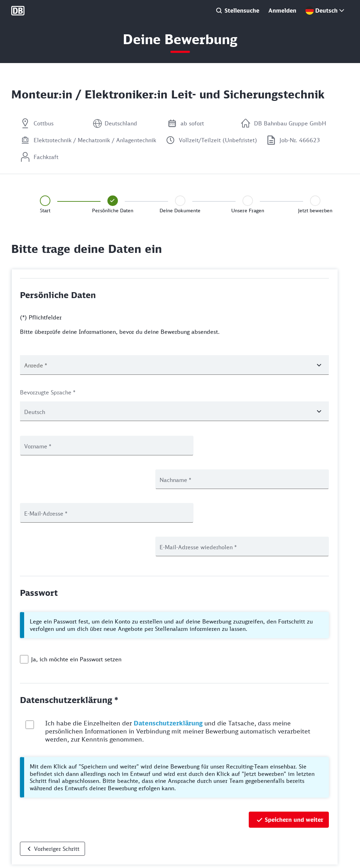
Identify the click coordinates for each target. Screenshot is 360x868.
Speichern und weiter (294, 752)
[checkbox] (24, 592)
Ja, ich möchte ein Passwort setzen (76, 592)
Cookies (20, 847)
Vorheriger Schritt (57, 781)
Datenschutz (25, 836)
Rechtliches (24, 859)
